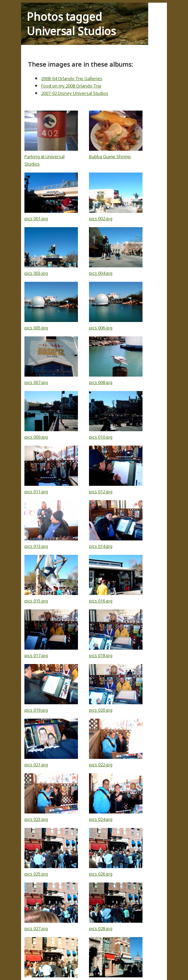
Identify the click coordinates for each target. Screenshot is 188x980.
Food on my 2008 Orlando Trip (71, 86)
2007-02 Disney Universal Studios (75, 93)
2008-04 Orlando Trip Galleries (72, 78)
